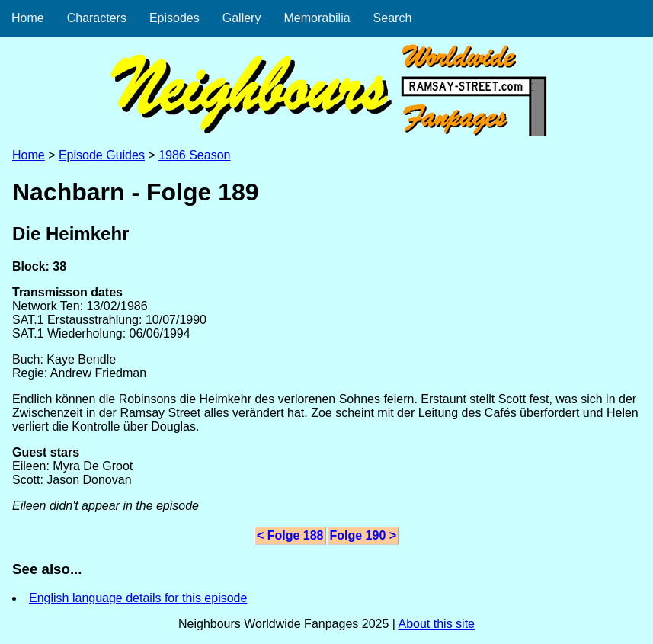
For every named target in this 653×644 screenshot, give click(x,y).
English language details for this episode (138, 598)
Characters (97, 18)
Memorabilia (317, 18)
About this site (436, 624)
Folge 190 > (363, 535)
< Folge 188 (290, 535)
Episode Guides (102, 155)
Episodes (174, 18)
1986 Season (194, 155)
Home (28, 18)
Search (393, 18)
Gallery (242, 18)
